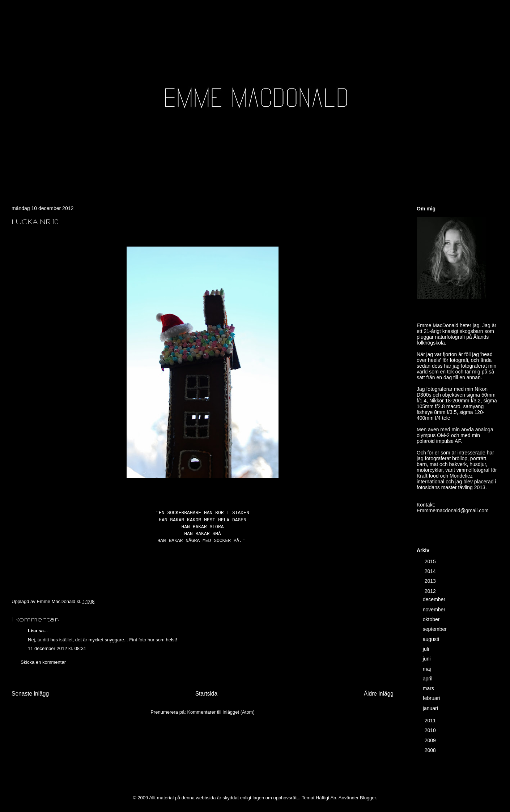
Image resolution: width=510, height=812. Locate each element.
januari (431, 708)
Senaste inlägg (30, 694)
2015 (431, 561)
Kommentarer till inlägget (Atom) (221, 712)
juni (428, 659)
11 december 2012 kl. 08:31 (57, 648)
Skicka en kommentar (43, 662)
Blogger (368, 798)
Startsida (207, 694)
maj (428, 669)
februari (432, 698)
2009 (431, 740)
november (435, 610)
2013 (431, 581)
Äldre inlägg (379, 694)
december (435, 599)
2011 (431, 721)
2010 (431, 730)
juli (427, 649)
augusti (432, 639)
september (435, 629)
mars (429, 688)
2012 (431, 591)
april (428, 679)
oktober (432, 619)
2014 (431, 571)
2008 (431, 750)
